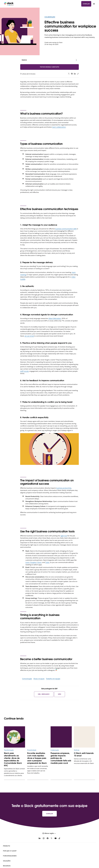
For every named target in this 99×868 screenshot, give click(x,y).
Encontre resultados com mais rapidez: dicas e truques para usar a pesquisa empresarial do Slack (37, 758)
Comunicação (27, 679)
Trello (47, 562)
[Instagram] (44, 839)
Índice (24, 60)
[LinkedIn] (40, 839)
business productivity (64, 488)
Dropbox (33, 562)
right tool (64, 536)
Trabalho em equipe (53, 679)
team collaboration (59, 127)
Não (60, 694)
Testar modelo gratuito (50, 67)
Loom (27, 562)
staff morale (24, 371)
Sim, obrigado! (44, 694)
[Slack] (9, 4)
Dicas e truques (39, 679)
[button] (49, 833)
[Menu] (94, 4)
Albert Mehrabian (55, 318)
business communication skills (66, 229)
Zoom (39, 562)
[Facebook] (48, 839)
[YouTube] (56, 839)
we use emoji (29, 336)
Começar (86, 4)
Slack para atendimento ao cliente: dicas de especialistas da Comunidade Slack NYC (13, 759)
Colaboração (50, 17)
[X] (52, 839)
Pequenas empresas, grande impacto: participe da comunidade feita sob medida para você (61, 758)
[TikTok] (60, 839)
